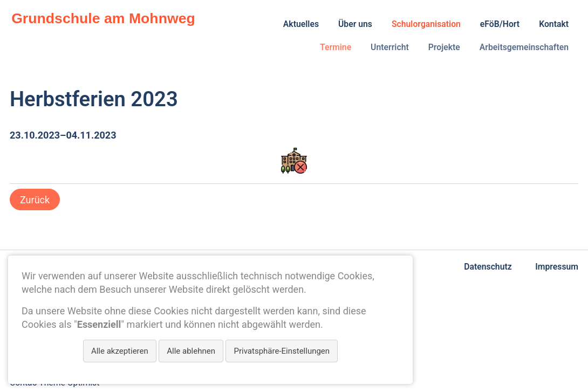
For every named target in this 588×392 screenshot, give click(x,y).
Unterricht (390, 47)
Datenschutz (488, 267)
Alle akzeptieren (120, 351)
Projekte (444, 47)
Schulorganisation (426, 24)
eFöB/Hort (500, 24)
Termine (336, 47)
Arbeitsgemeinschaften (524, 47)
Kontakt (554, 24)
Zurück (35, 200)
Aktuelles (301, 24)
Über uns (355, 24)
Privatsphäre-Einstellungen (282, 351)
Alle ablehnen (191, 351)
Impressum (557, 267)
